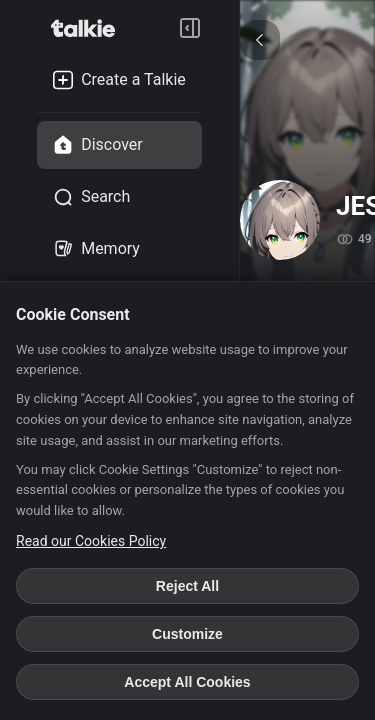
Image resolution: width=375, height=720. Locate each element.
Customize (187, 634)
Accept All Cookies (187, 682)
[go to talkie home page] (89, 28)
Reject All (187, 586)
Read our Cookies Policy (91, 541)
